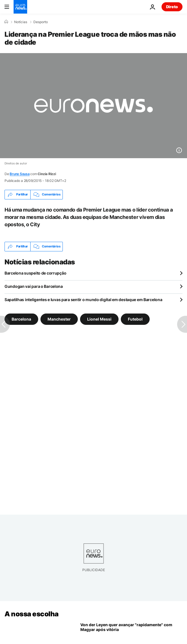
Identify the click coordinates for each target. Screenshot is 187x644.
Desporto (41, 22)
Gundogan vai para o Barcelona (34, 286)
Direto (172, 7)
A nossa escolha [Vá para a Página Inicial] (32, 614)
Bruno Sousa (20, 174)
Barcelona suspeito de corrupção (35, 273)
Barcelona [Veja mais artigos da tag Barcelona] (21, 319)
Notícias (21, 22)
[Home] (6, 22)
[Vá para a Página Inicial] (20, 7)
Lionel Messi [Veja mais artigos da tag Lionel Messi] (99, 319)
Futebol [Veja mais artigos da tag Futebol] (135, 319)
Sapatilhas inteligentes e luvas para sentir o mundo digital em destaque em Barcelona (83, 300)
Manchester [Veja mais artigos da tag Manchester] (59, 319)
